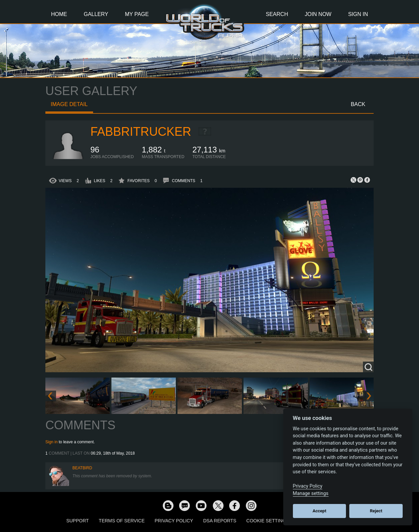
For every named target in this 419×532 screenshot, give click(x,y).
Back (358, 104)
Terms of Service (122, 521)
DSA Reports (220, 521)
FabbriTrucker (141, 132)
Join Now (318, 14)
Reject (376, 511)
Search (277, 14)
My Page (137, 14)
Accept (319, 511)
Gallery (96, 14)
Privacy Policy (174, 521)
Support (78, 521)
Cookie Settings (268, 521)
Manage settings (311, 493)
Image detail (69, 104)
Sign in (52, 442)
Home (59, 14)
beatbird (82, 468)
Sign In (358, 14)
